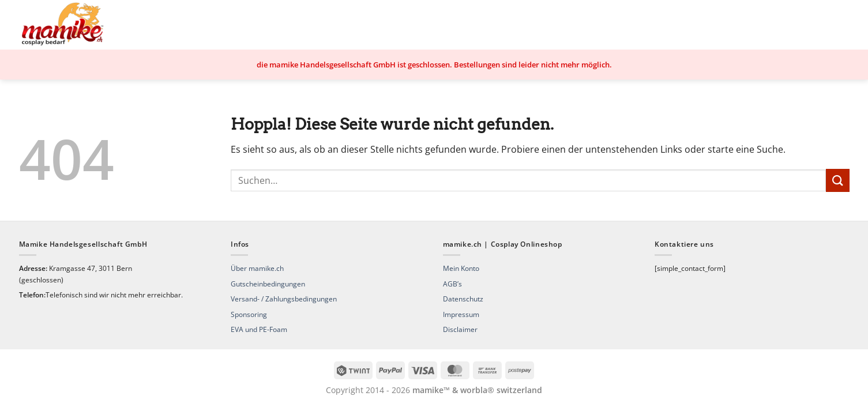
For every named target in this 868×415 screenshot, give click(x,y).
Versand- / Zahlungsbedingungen (284, 299)
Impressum (461, 314)
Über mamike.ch (257, 268)
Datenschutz (463, 299)
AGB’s (452, 284)
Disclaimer (460, 329)
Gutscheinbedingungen (268, 284)
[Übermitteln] (837, 180)
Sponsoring (249, 314)
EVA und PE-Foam (259, 329)
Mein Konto (461, 268)
